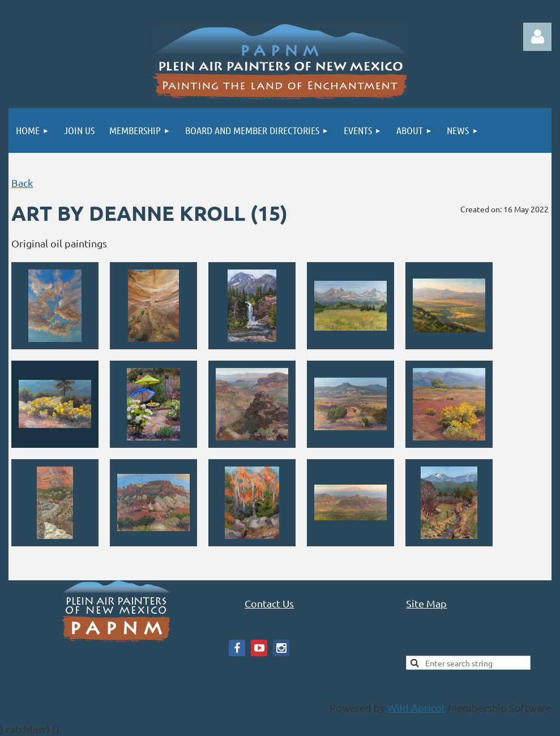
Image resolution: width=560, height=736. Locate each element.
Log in (537, 37)
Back (22, 183)
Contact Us (269, 603)
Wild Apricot (416, 707)
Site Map (426, 603)
